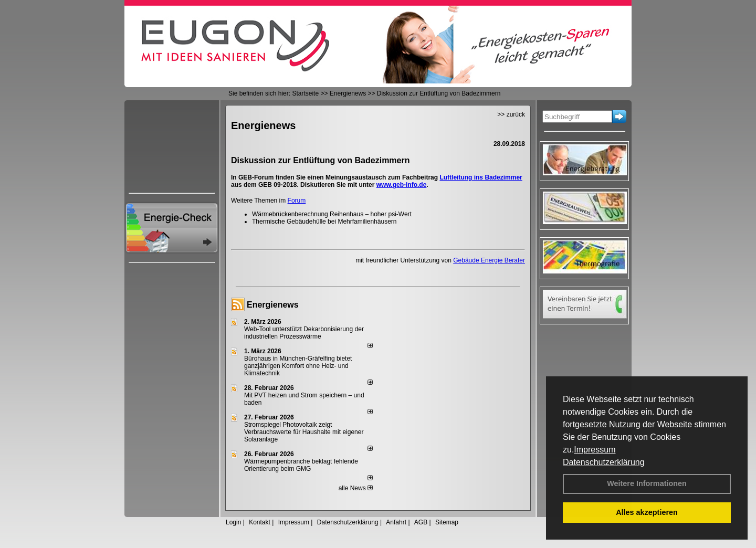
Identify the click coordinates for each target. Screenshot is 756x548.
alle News (356, 488)
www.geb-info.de (402, 185)
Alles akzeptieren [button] (647, 512)
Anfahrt (396, 522)
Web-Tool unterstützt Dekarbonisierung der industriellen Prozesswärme (304, 333)
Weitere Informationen (647, 483)
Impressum (595, 450)
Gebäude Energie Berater (489, 260)
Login (233, 522)
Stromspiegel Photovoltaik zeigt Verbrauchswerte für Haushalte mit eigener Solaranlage (304, 432)
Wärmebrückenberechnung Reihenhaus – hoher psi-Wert (332, 214)
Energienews (273, 305)
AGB (421, 522)
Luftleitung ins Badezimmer (481, 177)
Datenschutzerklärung (604, 462)
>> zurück (511, 114)
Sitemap (447, 522)
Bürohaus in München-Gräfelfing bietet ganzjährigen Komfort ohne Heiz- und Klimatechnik (298, 366)
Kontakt (260, 522)
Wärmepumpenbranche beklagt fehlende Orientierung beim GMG (301, 465)
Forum (297, 201)
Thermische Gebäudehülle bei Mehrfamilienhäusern (324, 222)
